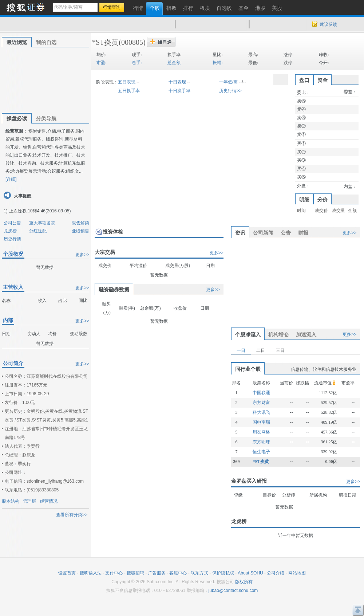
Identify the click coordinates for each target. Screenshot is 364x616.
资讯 (240, 233)
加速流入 (306, 334)
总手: (137, 63)
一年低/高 (228, 82)
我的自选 (46, 42)
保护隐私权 (223, 573)
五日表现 (127, 82)
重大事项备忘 (42, 223)
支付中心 (114, 573)
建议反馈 (328, 24)
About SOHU (250, 573)
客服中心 (178, 573)
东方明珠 (261, 442)
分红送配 (38, 231)
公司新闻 (263, 233)
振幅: (217, 63)
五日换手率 (129, 91)
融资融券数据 (114, 290)
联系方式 (199, 573)
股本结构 (11, 501)
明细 (304, 200)
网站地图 (297, 573)
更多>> (82, 255)
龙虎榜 (10, 231)
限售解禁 (80, 223)
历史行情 (12, 239)
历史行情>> (230, 91)
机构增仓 (278, 334)
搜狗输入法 (91, 573)
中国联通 (261, 393)
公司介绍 (276, 573)
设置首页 (67, 573)
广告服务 (157, 573)
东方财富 (261, 403)
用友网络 (261, 432)
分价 (323, 200)
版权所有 (244, 582)
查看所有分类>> (72, 515)
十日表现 (177, 82)
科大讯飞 (261, 412)
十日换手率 (179, 91)
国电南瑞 (261, 422)
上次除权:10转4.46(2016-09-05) (40, 211)
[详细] (11, 179)
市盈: (101, 63)
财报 (303, 233)
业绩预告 (80, 231)
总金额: (175, 63)
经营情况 (49, 501)
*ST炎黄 (105, 42)
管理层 (29, 501)
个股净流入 (248, 334)
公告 (286, 233)
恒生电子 (261, 452)
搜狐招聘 (135, 573)
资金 (323, 80)
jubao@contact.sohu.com (233, 591)
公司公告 (12, 223)
